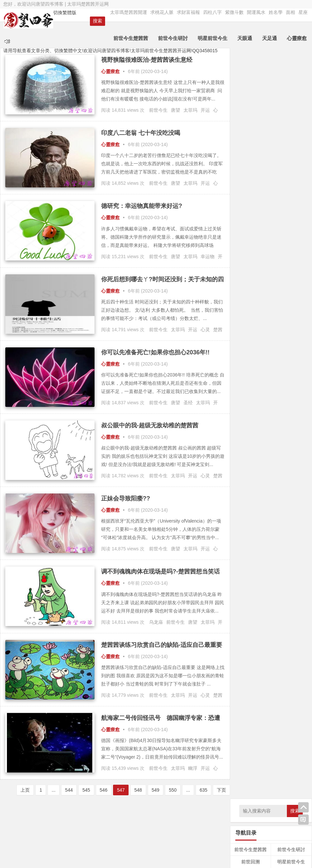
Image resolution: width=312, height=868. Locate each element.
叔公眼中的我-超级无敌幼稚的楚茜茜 (150, 425)
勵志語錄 (251, 260)
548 (135, 790)
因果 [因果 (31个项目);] (239, 325)
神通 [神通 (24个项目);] (277, 376)
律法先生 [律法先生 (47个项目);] (255, 355)
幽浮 (193, 768)
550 (169, 790)
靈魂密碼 (251, 248)
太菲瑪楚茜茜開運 (129, 12)
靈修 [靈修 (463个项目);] (251, 394)
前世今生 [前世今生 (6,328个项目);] (254, 314)
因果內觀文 (251, 124)
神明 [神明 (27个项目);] (269, 376)
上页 (22, 790)
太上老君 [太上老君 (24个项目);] (281, 325)
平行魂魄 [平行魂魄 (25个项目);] (271, 345)
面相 (291, 12)
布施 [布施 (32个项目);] (258, 345)
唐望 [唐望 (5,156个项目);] (293, 314)
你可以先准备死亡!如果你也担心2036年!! (155, 352)
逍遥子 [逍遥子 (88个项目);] (262, 385)
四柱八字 (213, 12)
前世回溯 (251, 111)
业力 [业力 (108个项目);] (250, 305)
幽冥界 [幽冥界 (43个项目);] (286, 345)
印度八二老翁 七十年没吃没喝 (141, 133)
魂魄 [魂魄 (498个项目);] (275, 394)
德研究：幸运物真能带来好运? (142, 206)
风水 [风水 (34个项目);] (263, 395)
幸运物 (208, 256)
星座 (303, 12)
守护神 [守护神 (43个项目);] (247, 345)
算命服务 (251, 273)
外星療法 (291, 148)
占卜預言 (251, 236)
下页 (218, 790)
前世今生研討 (173, 38)
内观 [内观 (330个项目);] (291, 304)
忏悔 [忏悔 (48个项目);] (282, 355)
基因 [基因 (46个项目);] (249, 324)
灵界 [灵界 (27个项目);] (295, 366)
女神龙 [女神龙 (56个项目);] (294, 335)
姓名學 (276, 12)
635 (200, 790)
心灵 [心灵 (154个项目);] (270, 355)
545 (83, 790)
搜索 (295, 60)
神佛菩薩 (291, 174)
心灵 (205, 330)
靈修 (291, 236)
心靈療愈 (297, 38)
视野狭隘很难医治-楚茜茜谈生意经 (147, 60)
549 (152, 790)
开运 (205, 110)
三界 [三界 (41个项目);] (239, 305)
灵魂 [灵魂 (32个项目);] (260, 376)
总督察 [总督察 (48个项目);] (294, 355)
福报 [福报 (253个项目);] (288, 375)
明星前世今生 (213, 38)
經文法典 (291, 186)
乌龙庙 (156, 622)
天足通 (270, 38)
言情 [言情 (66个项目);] (240, 385)
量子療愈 (251, 161)
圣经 (188, 403)
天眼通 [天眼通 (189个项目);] (263, 324)
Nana (206, 841)
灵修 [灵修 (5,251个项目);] (281, 364)
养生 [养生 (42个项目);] (280, 305)
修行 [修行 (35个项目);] (260, 305)
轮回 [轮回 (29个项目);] (250, 385)
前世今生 (158, 110)
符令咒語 (251, 186)
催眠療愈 (251, 174)
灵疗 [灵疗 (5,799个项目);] (245, 374)
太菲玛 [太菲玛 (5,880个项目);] (250, 333)
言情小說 (291, 260)
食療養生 (291, 248)
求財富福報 (188, 12)
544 (66, 790)
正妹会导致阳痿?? (126, 498)
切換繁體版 (64, 13)
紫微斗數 (234, 12)
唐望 (175, 110)
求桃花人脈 (162, 12)
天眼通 (245, 38)
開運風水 (256, 12)
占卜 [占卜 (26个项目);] (279, 316)
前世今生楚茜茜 (131, 38)
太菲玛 (190, 110)
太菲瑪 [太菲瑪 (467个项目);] (276, 334)
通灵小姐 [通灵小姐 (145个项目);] (282, 385)
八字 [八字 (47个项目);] (270, 305)
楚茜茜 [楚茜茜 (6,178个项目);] (255, 364)
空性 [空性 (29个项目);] (299, 376)
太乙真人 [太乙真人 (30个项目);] (297, 325)
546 (100, 790)
